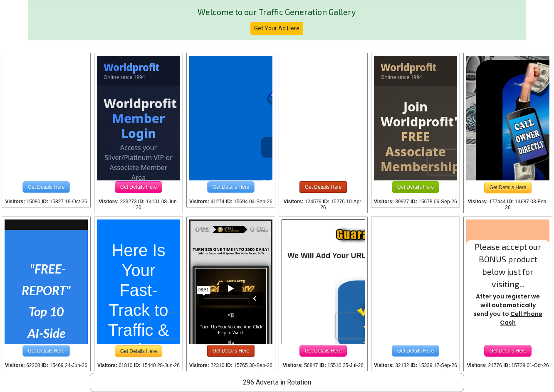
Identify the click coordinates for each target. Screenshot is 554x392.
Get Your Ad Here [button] (277, 28)
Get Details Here (46, 187)
